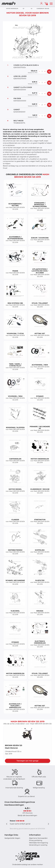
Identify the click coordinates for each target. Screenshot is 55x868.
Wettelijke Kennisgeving (39, 843)
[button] (28, 734)
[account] (42, 3)
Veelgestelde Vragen (12, 838)
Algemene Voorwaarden (38, 838)
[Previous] (24, 9)
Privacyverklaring (36, 840)
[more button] (45, 72)
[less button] (39, 72)
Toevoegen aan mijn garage (27, 761)
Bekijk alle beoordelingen (27, 815)
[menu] (51, 3)
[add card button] (49, 72)
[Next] (31, 9)
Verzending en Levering (38, 845)
